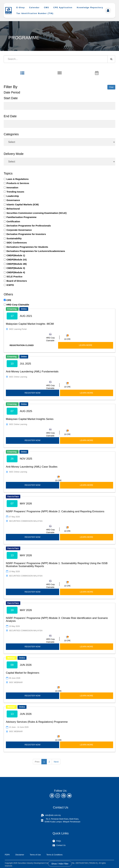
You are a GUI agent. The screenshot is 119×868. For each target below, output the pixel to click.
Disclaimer (20, 855)
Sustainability (14, 238)
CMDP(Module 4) (16, 272)
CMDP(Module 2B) (17, 264)
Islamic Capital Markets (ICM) (23, 204)
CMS (47, 8)
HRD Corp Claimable (18, 305)
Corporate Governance (19, 230)
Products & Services (18, 183)
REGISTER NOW (33, 393)
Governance (13, 200)
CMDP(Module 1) (16, 255)
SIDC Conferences (17, 243)
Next (56, 762)
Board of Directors (17, 281)
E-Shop (21, 8)
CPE (9, 300)
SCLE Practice (14, 277)
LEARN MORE (86, 345)
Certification (13, 221)
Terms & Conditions (55, 855)
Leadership (13, 196)
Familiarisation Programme (21, 217)
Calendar (34, 8)
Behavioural (13, 209)
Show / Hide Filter (60, 864)
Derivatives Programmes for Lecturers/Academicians (36, 251)
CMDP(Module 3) (16, 268)
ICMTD (10, 285)
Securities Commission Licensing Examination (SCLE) (37, 213)
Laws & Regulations (18, 179)
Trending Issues (15, 192)
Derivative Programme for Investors (26, 234)
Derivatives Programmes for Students (27, 247)
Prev (37, 762)
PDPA (7, 855)
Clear (111, 87)
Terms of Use (35, 855)
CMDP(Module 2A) (17, 260)
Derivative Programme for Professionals (29, 226)
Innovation (12, 187)
